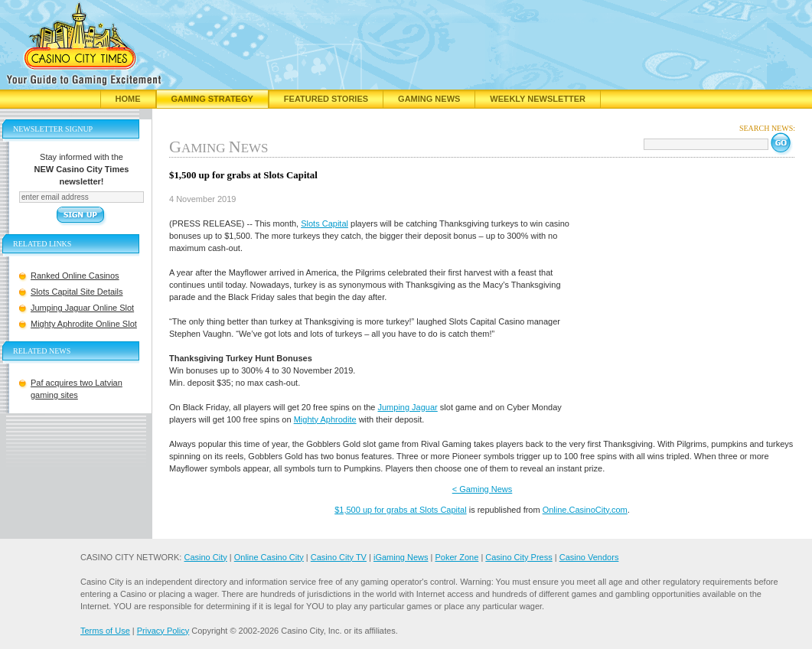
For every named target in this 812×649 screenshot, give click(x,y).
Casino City (205, 557)
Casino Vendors (589, 557)
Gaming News (429, 99)
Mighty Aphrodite (325, 419)
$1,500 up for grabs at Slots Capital (400, 510)
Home (128, 99)
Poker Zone (457, 557)
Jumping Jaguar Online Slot (82, 308)
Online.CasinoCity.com (585, 510)
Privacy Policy (163, 631)
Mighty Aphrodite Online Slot (84, 324)
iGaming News (401, 557)
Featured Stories (326, 99)
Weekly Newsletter (538, 99)
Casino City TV (339, 557)
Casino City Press (519, 557)
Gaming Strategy (212, 99)
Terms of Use (105, 631)
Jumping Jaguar (407, 407)
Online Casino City (269, 557)
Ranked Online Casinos (75, 276)
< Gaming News (483, 489)
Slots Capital (324, 223)
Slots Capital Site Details (77, 292)
